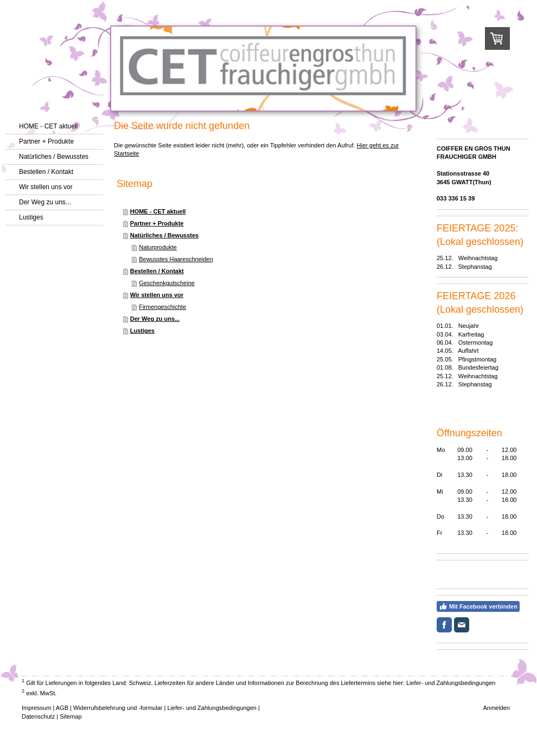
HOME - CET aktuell (158, 211)
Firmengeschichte (162, 307)
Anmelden (496, 708)
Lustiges (142, 331)
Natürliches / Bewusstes (165, 235)
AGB (62, 708)
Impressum (36, 708)
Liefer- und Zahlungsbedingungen (451, 683)
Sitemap (71, 716)
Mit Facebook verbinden (478, 606)
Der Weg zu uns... (155, 319)
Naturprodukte (158, 247)
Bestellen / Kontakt (157, 271)
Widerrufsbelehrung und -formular (118, 708)
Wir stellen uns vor (157, 295)
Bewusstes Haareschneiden (176, 259)
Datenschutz (38, 716)
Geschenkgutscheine (167, 283)
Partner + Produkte (157, 223)
